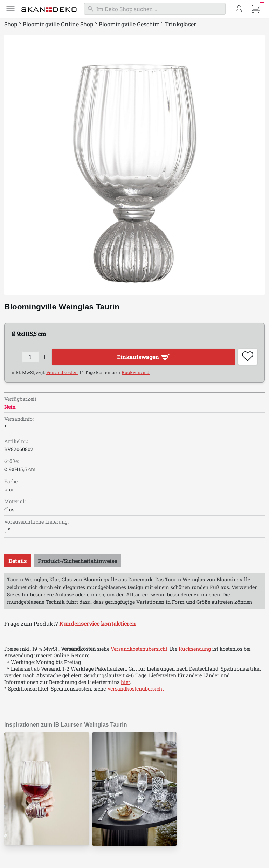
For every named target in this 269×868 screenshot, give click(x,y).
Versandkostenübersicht (139, 649)
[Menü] (11, 9)
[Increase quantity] (45, 357)
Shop (11, 24)
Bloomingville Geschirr (129, 24)
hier (125, 682)
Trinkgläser (181, 24)
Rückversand (136, 372)
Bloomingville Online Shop (58, 24)
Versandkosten (62, 372)
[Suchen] (155, 9)
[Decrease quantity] (16, 357)
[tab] (18, 561)
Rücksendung (195, 649)
